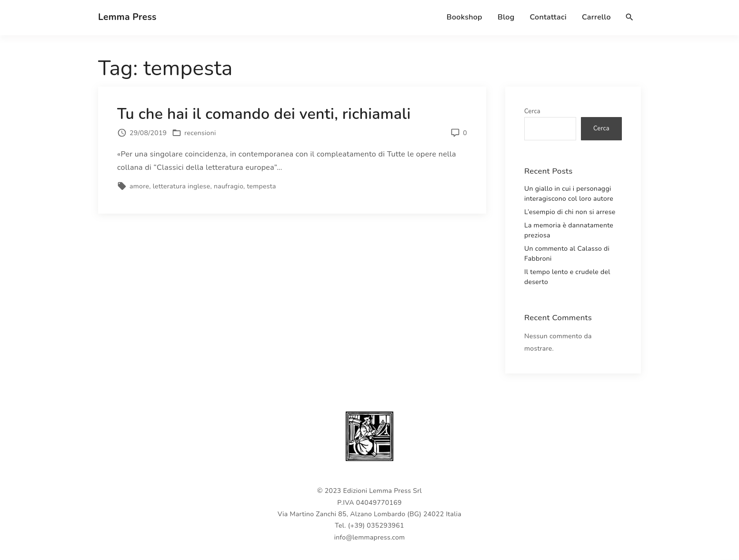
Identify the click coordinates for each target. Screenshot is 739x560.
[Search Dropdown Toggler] (630, 18)
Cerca (532, 111)
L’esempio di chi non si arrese (570, 212)
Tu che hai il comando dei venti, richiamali (264, 114)
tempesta (261, 186)
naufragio (229, 186)
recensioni (200, 133)
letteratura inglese (182, 186)
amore (139, 186)
